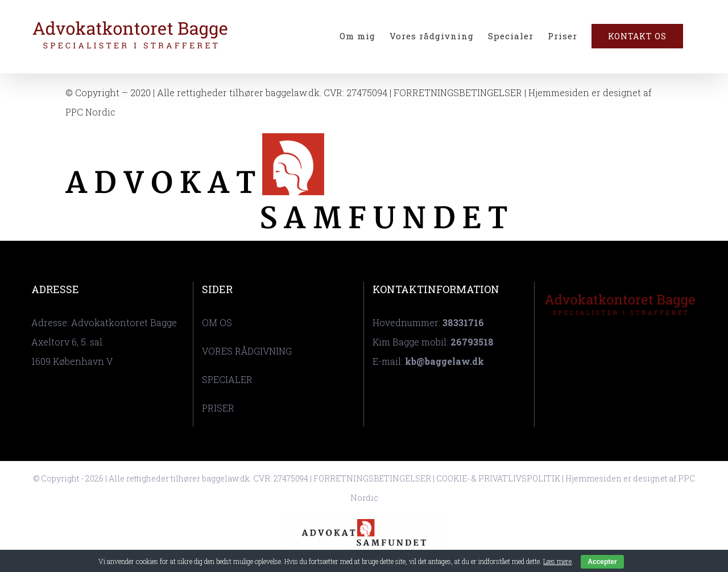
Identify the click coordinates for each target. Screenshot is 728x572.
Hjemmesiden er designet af (621, 478)
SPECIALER (227, 379)
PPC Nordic (90, 112)
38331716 (463, 322)
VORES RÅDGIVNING (247, 351)
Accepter (602, 562)
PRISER (218, 408)
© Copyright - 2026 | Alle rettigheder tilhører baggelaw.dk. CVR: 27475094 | (173, 478)
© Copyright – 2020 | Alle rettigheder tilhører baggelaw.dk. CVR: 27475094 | (229, 92)
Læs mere (557, 561)
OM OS (217, 322)
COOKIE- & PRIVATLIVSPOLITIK (498, 478)
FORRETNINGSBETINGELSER (458, 92)
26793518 (472, 342)
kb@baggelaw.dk (444, 361)
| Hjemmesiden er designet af (587, 92)
